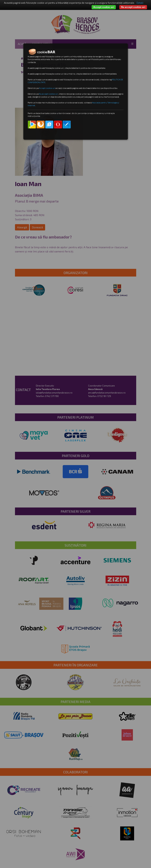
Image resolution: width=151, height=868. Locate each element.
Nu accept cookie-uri (133, 7)
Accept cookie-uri (104, 7)
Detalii (140, 3)
